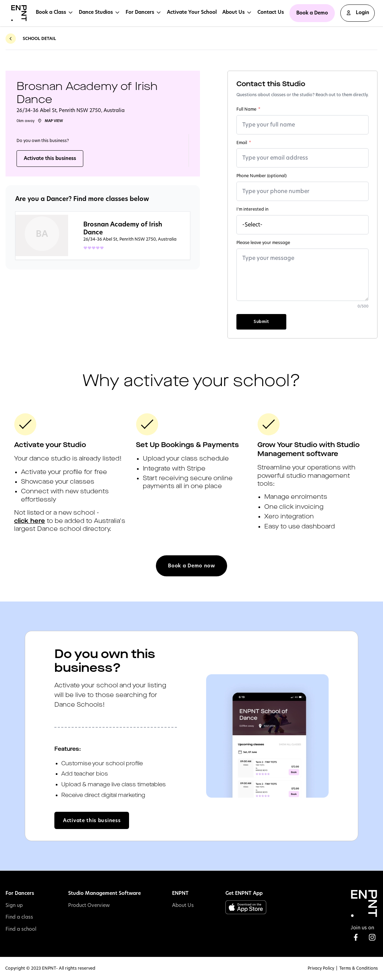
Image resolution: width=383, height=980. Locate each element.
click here (30, 521)
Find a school (21, 929)
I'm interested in (252, 209)
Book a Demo (312, 13)
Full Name (248, 109)
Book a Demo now (191, 566)
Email (244, 143)
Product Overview (89, 905)
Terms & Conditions (359, 968)
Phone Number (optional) (262, 176)
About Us (183, 905)
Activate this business (50, 158)
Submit (261, 321)
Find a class (19, 917)
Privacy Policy (321, 968)
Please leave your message (263, 243)
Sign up (14, 905)
